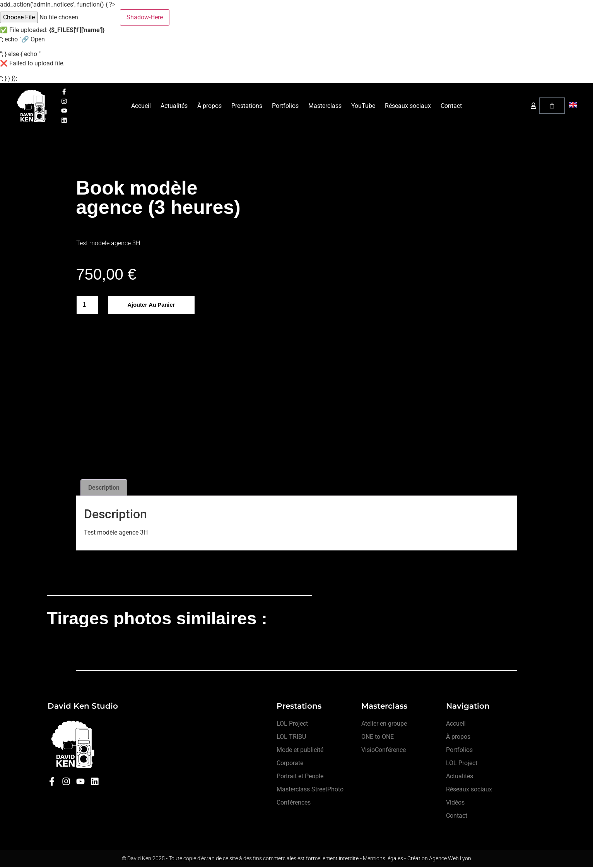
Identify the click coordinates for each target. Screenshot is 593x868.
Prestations (247, 106)
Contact (451, 106)
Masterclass (325, 106)
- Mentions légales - (383, 859)
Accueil (141, 106)
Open (38, 39)
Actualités (174, 106)
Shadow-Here (145, 17)
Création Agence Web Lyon (439, 859)
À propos (209, 106)
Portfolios (285, 106)
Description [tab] (104, 488)
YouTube (363, 106)
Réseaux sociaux (408, 106)
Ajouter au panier (154, 306)
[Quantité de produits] (87, 306)
